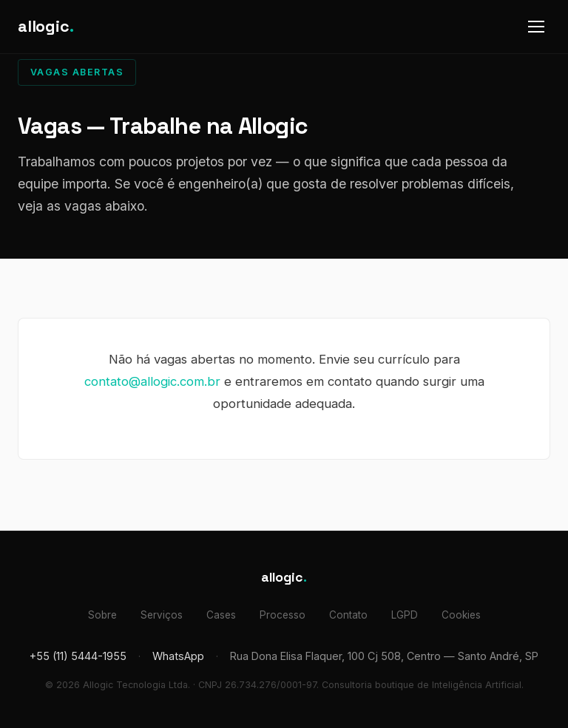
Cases (221, 615)
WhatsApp (178, 656)
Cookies (461, 615)
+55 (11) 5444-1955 (78, 656)
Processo (283, 615)
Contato (348, 615)
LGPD (405, 615)
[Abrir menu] (536, 27)
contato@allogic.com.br (152, 381)
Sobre (102, 615)
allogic (45, 26)
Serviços (162, 615)
